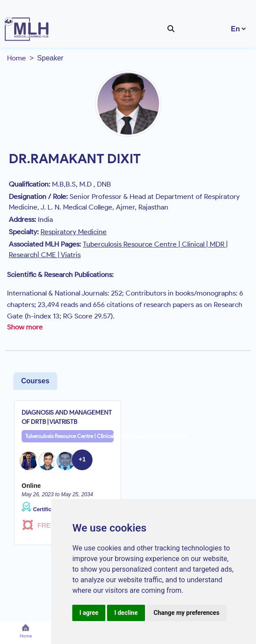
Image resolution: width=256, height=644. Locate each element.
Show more (25, 327)
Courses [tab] (35, 381)
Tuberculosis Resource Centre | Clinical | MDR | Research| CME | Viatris (69, 436)
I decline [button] (126, 613)
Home (17, 58)
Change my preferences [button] (187, 613)
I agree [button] (89, 613)
